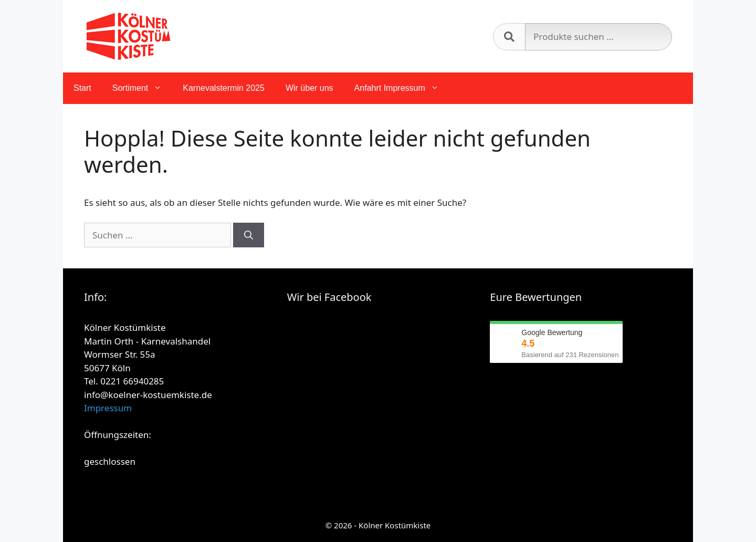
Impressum (108, 408)
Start (82, 88)
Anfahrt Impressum (402, 88)
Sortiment (142, 88)
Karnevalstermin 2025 (224, 88)
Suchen (509, 37)
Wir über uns (309, 88)
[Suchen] (249, 235)
